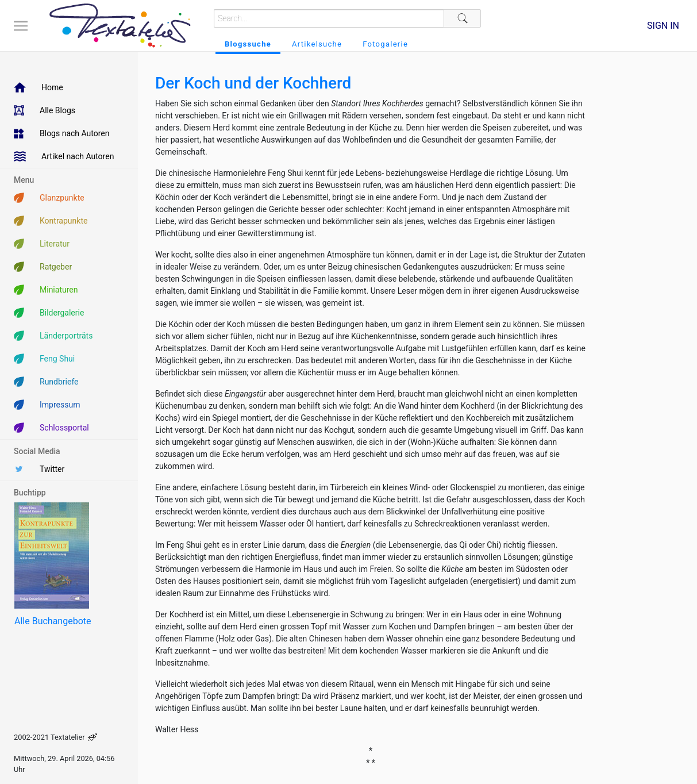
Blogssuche (248, 44)
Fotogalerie (385, 44)
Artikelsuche (317, 44)
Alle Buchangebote (53, 621)
